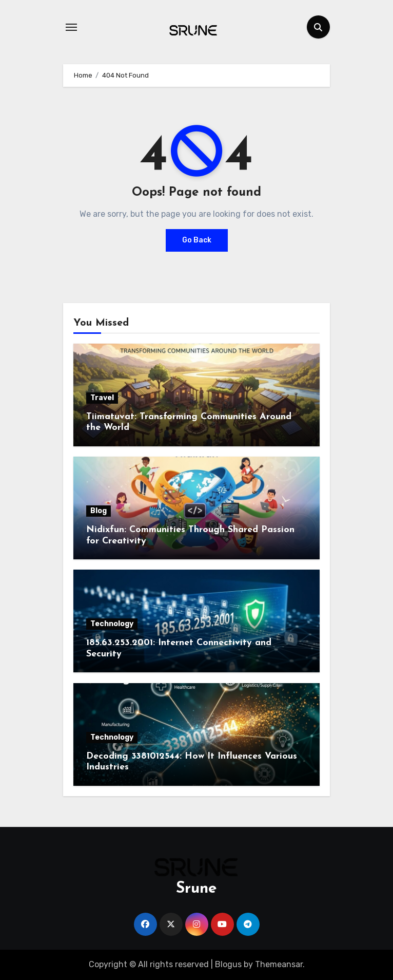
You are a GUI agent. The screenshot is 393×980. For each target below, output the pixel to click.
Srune (196, 889)
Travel (102, 398)
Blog (99, 511)
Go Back (197, 240)
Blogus (228, 964)
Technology (112, 624)
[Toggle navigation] (71, 27)
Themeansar (279, 964)
